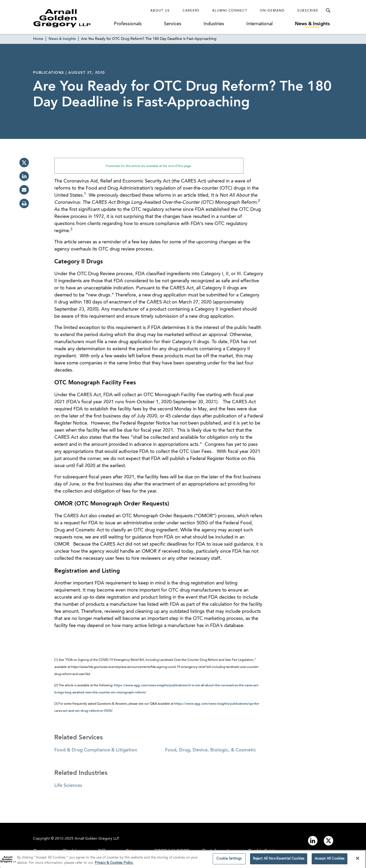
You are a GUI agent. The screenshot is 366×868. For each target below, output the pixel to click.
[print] (24, 203)
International (259, 24)
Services (173, 24)
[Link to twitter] (328, 841)
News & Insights (312, 24)
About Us (160, 11)
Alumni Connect (230, 11)
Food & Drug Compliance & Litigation (96, 750)
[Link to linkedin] (313, 841)
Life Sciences (68, 786)
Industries (214, 24)
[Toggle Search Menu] (328, 11)
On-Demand (272, 11)
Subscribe (308, 11)
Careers (191, 11)
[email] (24, 190)
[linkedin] (24, 176)
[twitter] (24, 163)
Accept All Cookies (330, 860)
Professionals (128, 24)
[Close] (358, 860)
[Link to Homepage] (72, 18)
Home (38, 39)
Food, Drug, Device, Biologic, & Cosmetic (211, 750)
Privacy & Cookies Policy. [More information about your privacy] (114, 864)
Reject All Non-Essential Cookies (279, 860)
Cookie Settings (229, 860)
